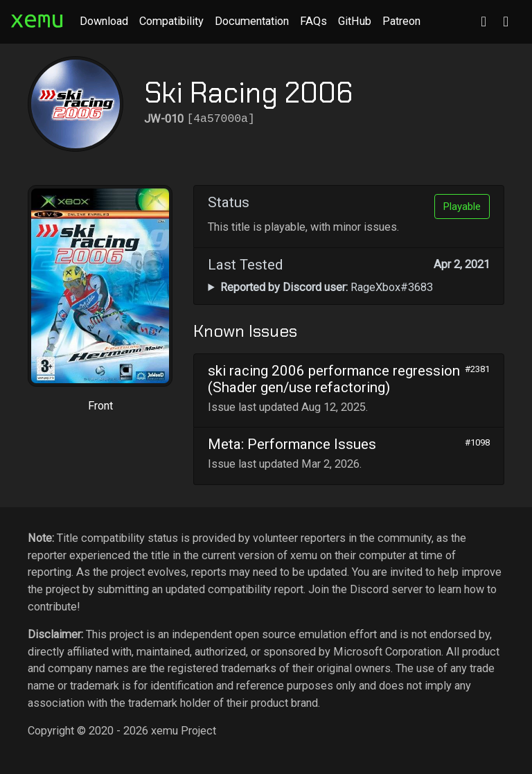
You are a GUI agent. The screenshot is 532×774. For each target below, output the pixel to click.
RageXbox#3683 (327, 287)
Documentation (252, 21)
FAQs (313, 21)
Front (100, 406)
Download (104, 21)
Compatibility (171, 21)
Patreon (401, 21)
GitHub (355, 21)
